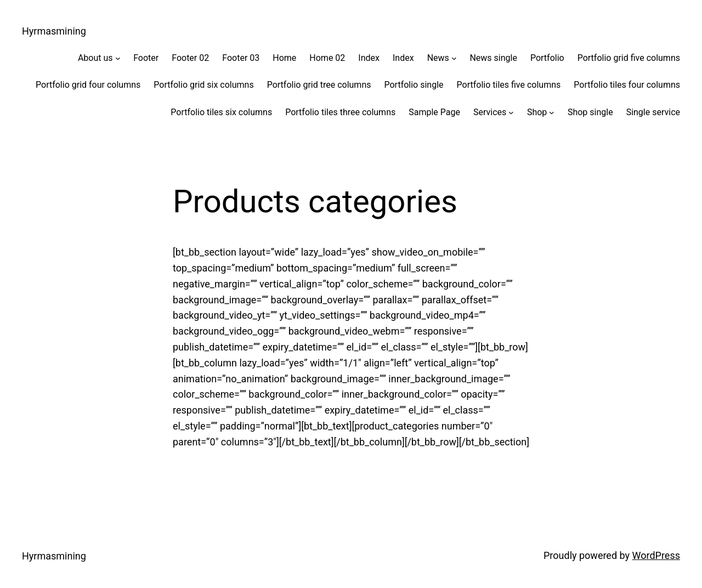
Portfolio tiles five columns (509, 85)
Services (490, 112)
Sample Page (434, 112)
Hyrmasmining (54, 31)
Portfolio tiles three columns (340, 112)
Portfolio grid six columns (203, 85)
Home (284, 58)
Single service (653, 112)
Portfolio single (414, 85)
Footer (146, 58)
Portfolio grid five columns (629, 58)
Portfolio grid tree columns (319, 85)
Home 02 (327, 58)
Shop (537, 112)
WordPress (656, 555)
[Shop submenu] (552, 112)
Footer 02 (190, 58)
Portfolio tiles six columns (221, 112)
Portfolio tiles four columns (627, 85)
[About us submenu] (118, 58)
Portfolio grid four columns (88, 85)
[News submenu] (454, 58)
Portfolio (547, 58)
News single (493, 58)
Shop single (590, 112)
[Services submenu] (511, 112)
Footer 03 (241, 58)
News (438, 58)
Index (369, 58)
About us (95, 58)
